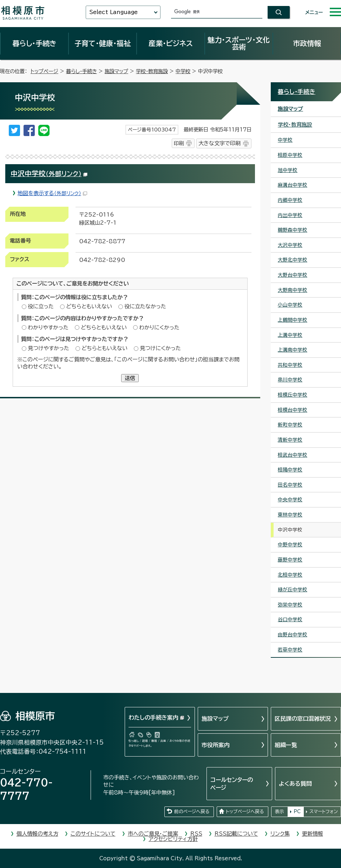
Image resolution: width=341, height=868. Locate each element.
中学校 (183, 71)
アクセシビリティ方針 (173, 839)
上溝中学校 (290, 335)
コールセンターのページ (232, 784)
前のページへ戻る (192, 812)
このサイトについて (93, 834)
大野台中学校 (293, 275)
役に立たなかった (145, 306)
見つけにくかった (160, 348)
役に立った (41, 306)
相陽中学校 (290, 470)
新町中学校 (290, 425)
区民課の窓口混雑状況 (303, 719)
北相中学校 (290, 575)
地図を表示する (52, 193)
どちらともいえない (89, 306)
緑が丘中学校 (293, 590)
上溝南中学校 (293, 350)
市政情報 (307, 43)
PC (297, 812)
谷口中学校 (290, 619)
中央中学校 (290, 500)
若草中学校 (290, 650)
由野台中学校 (293, 635)
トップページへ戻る (245, 812)
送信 (130, 378)
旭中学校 (288, 170)
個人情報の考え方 (37, 834)
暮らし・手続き (34, 43)
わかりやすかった (48, 327)
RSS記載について (236, 834)
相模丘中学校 (293, 395)
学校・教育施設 (152, 71)
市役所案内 (216, 745)
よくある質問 (295, 784)
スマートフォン (324, 812)
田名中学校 (290, 485)
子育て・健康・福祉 (103, 43)
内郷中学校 (290, 200)
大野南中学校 (293, 290)
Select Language (113, 12)
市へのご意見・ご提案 (153, 834)
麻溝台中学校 (293, 185)
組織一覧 (286, 745)
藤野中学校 (290, 560)
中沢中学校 (49, 173)
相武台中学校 (293, 455)
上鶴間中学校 (293, 320)
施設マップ (116, 71)
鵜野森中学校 (293, 230)
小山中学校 (290, 305)
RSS (196, 834)
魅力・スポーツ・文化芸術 (239, 43)
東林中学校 (290, 515)
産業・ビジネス (171, 43)
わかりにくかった (159, 327)
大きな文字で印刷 (219, 143)
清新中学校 (290, 440)
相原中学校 (290, 155)
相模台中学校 (293, 410)
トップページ (44, 71)
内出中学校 (290, 215)
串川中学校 (290, 380)
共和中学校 (290, 365)
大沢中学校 (290, 245)
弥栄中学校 (290, 605)
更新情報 (313, 834)
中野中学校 (290, 545)
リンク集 (280, 834)
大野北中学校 (293, 260)
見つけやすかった (48, 348)
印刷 (179, 143)
